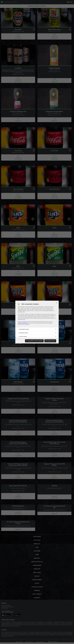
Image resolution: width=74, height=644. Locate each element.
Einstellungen (49, 323)
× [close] (57, 303)
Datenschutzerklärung (23, 323)
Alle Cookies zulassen (50, 341)
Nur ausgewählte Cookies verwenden (34, 341)
